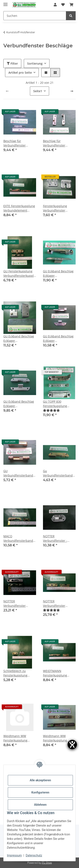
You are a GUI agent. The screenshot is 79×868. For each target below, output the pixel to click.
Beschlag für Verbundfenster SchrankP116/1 (54, 143)
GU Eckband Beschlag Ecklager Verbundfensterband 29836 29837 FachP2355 (19, 339)
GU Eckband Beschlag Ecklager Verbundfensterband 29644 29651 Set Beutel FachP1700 (58, 274)
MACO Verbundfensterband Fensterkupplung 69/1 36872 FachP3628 (19, 539)
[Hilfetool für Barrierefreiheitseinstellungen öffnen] (72, 744)
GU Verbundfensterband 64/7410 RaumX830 (18, 473)
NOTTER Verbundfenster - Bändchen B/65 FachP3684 (55, 539)
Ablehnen (40, 805)
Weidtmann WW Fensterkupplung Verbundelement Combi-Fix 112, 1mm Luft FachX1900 (18, 738)
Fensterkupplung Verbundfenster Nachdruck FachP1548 (59, 208)
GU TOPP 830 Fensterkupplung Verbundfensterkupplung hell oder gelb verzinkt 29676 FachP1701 (59, 404)
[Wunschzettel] (63, 5)
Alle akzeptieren (40, 780)
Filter (12, 63)
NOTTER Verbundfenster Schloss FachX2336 (56, 604)
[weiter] (72, 91)
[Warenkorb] (71, 5)
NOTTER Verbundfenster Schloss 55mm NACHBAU (15, 604)
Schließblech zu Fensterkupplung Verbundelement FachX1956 (15, 673)
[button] (55, 5)
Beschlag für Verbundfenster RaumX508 (15, 143)
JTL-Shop (47, 863)
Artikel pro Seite (20, 73)
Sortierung (35, 63)
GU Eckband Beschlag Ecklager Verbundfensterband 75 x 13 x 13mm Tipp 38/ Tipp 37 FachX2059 (19, 404)
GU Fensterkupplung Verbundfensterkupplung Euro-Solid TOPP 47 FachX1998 (20, 274)
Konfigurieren (40, 792)
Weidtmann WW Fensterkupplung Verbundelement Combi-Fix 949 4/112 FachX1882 (57, 738)
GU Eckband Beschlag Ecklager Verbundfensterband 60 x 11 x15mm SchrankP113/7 (58, 339)
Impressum (14, 855)
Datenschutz (34, 855)
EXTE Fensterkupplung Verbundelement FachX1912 (19, 208)
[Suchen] (35, 16)
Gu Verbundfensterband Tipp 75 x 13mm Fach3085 (58, 473)
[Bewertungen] (51, 410)
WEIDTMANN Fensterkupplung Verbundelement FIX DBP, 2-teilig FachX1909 (57, 673)
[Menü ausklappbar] (5, 3)
